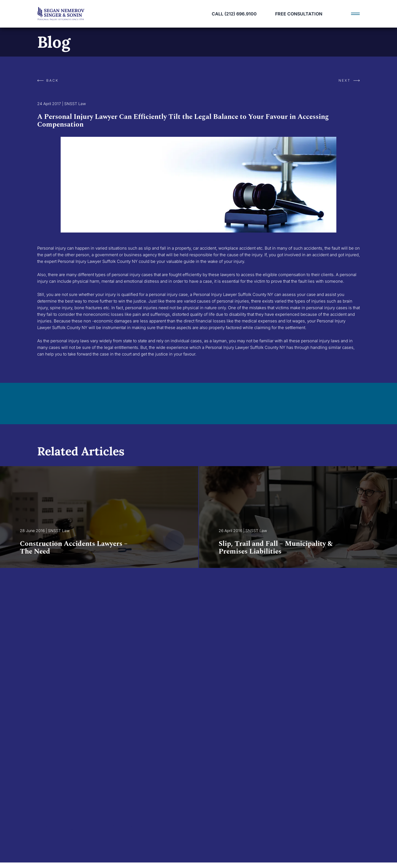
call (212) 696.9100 (234, 14)
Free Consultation (299, 14)
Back (48, 80)
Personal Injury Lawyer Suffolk (222, 294)
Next (349, 80)
